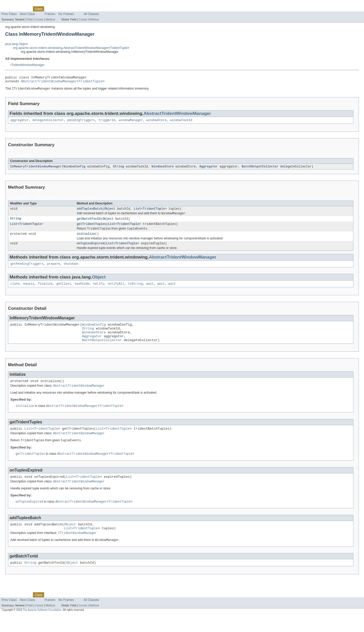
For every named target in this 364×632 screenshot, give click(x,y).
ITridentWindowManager (27, 65)
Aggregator (208, 169)
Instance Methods (49, 200)
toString (135, 290)
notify (99, 290)
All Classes (91, 14)
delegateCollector (48, 122)
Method (50, 19)
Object (110, 212)
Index (88, 9)
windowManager (131, 122)
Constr (39, 19)
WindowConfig (74, 169)
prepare (54, 270)
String (119, 169)
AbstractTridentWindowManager (49, 83)
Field (29, 19)
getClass (64, 290)
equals (29, 290)
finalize (45, 290)
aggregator (20, 122)
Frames (50, 14)
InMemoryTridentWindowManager (36, 169)
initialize (86, 239)
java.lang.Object (16, 44)
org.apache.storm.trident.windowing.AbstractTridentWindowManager (60, 48)
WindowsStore (162, 169)
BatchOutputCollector (260, 169)
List (137, 212)
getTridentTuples (92, 228)
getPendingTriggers (27, 270)
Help (99, 9)
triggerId (107, 122)
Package (24, 9)
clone (15, 290)
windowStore (156, 122)
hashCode (82, 290)
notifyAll (116, 290)
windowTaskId (181, 122)
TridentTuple (119, 48)
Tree (59, 9)
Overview (8, 9)
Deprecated (74, 9)
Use (50, 9)
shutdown (71, 270)
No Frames (66, 14)
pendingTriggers (81, 122)
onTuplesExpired (91, 249)
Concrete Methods (84, 200)
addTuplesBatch (90, 212)
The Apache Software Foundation (42, 627)
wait (150, 290)
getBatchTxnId (89, 222)
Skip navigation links (14, 4)
